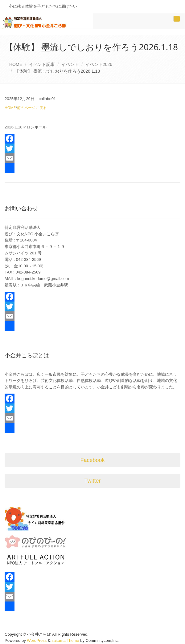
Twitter (92, 481)
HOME (16, 64)
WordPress (37, 640)
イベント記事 (42, 64)
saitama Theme (65, 640)
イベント (70, 64)
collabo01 (47, 99)
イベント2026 (99, 64)
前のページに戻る (32, 108)
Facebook (92, 460)
